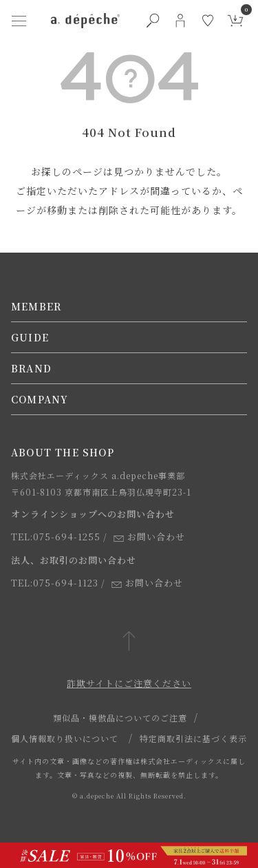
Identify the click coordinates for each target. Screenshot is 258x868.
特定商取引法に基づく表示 (193, 738)
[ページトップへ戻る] (129, 642)
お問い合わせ (149, 537)
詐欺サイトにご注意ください (129, 683)
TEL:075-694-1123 (55, 583)
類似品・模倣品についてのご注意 (120, 718)
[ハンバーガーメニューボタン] (19, 21)
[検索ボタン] (153, 21)
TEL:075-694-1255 (56, 537)
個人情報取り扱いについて (65, 738)
